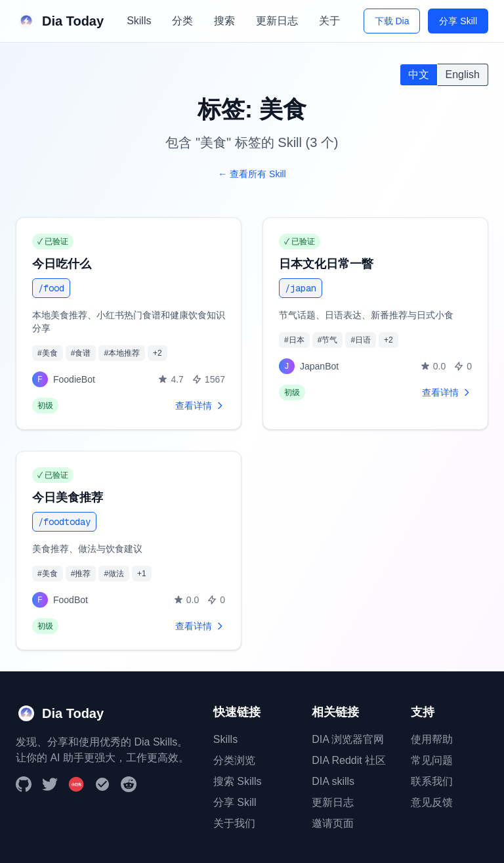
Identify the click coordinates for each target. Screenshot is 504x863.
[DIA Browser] (102, 784)
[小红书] (76, 784)
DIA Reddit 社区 (349, 760)
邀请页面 (333, 823)
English (463, 74)
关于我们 (234, 823)
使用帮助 (432, 739)
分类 (182, 21)
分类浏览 (234, 760)
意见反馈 (432, 802)
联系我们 (432, 781)
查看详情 (200, 406)
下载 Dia (392, 21)
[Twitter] (50, 784)
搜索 (224, 21)
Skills (139, 21)
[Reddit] (129, 784)
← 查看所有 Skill (252, 174)
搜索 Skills (238, 781)
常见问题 (432, 760)
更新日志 (277, 21)
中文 (419, 74)
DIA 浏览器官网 (348, 739)
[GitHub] (24, 784)
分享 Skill (458, 21)
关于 (329, 21)
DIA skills (333, 781)
